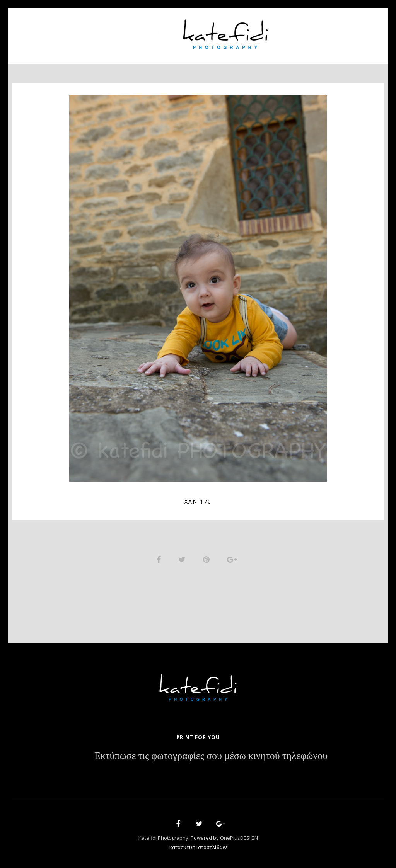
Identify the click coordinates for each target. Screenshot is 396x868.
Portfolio (150, 31)
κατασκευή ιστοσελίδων (198, 847)
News (294, 31)
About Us (104, 31)
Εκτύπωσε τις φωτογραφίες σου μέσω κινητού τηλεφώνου (211, 756)
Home (67, 31)
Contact (329, 31)
